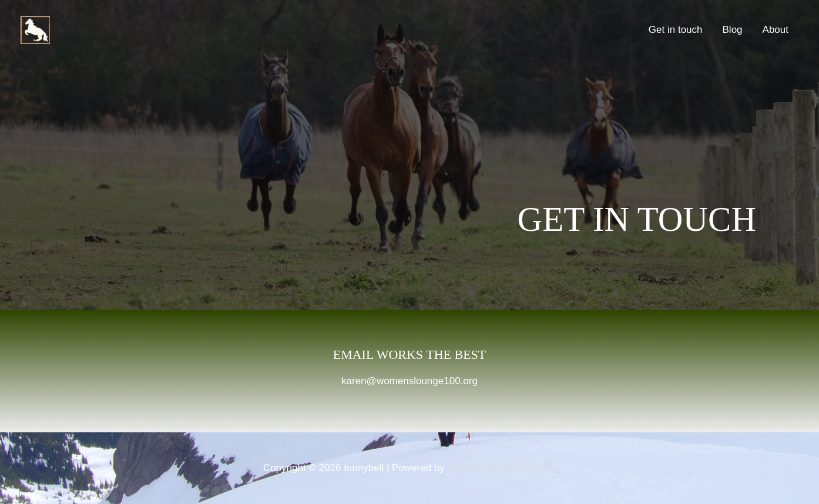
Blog (733, 30)
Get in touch (676, 30)
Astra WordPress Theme (502, 468)
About (776, 30)
